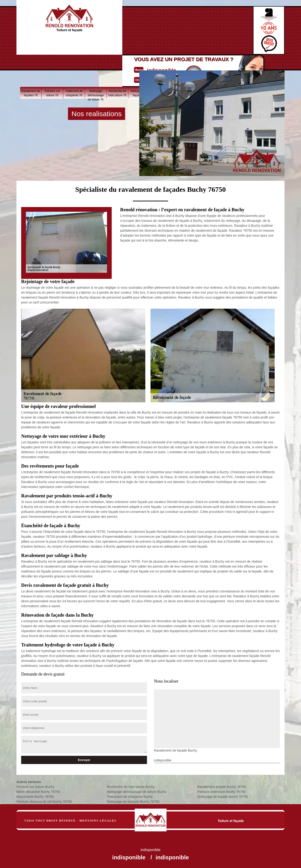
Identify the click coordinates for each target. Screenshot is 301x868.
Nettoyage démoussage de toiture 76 (96, 65)
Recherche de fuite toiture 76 (117, 64)
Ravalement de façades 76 (31, 64)
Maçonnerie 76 (247, 62)
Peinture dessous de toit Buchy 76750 (44, 802)
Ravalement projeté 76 (182, 64)
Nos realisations (97, 114)
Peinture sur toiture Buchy (35, 787)
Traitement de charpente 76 (74, 64)
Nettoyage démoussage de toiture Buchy (137, 792)
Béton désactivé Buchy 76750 (38, 792)
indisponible (137, 24)
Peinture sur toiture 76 (52, 64)
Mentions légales (98, 821)
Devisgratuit (172, 28)
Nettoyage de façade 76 (139, 64)
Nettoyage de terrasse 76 (204, 64)
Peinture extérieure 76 (161, 64)
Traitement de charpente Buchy (130, 797)
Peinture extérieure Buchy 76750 (221, 792)
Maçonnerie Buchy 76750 (35, 797)
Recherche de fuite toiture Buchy (131, 787)
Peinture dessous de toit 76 (226, 65)
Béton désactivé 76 (269, 64)
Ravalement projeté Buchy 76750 (222, 787)
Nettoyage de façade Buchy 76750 (223, 797)
